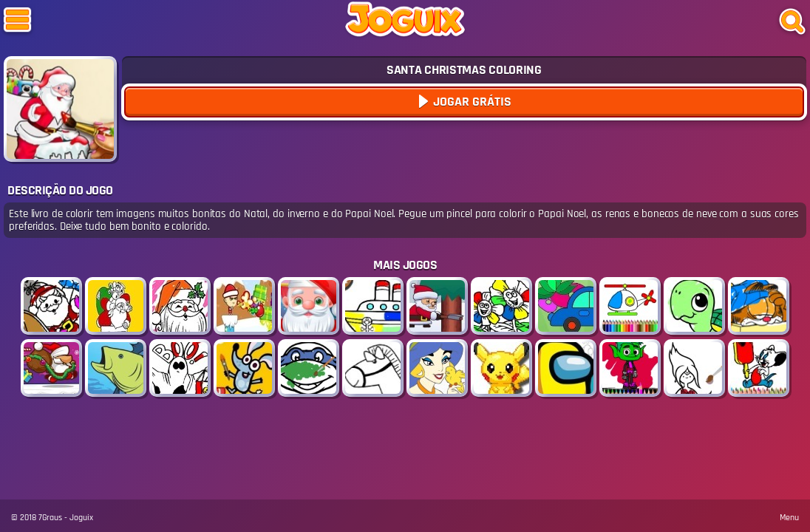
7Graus (50, 518)
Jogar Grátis (471, 102)
